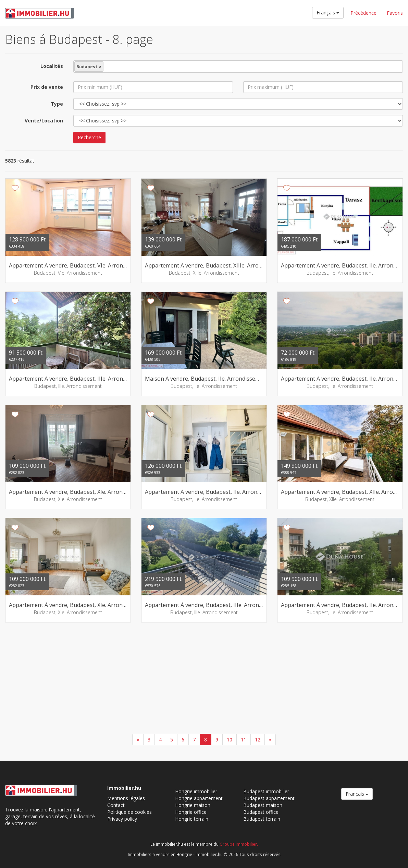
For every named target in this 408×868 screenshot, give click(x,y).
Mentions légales (126, 798)
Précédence (363, 13)
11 (244, 740)
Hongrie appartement (199, 798)
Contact (116, 805)
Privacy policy (122, 819)
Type (57, 104)
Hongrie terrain (192, 819)
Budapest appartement (269, 798)
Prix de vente (47, 87)
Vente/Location (44, 121)
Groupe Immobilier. (239, 844)
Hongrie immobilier (196, 791)
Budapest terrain (262, 819)
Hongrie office (191, 812)
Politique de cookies (129, 812)
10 (230, 740)
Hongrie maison (193, 805)
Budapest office (261, 812)
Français (328, 13)
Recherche (89, 137)
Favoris (395, 13)
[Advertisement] (204, 679)
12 (258, 740)
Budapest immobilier (266, 791)
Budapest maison (263, 805)
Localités (52, 66)
